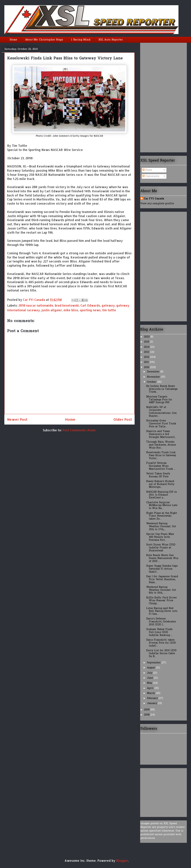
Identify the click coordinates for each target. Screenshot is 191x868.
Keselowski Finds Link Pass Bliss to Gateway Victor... (161, 456)
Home (13, 40)
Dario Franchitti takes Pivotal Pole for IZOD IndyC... (161, 643)
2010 (147, 367)
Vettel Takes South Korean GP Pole (158, 475)
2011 (147, 362)
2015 (147, 342)
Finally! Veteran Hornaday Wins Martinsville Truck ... (161, 466)
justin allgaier (52, 310)
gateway (108, 305)
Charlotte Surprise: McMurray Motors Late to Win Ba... (162, 506)
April (151, 688)
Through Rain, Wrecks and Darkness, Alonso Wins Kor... (161, 445)
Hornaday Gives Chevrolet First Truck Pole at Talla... (161, 424)
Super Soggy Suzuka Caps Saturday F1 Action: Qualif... (162, 569)
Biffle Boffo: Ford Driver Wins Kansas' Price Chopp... (162, 601)
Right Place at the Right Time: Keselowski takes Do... (162, 516)
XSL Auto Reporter (111, 40)
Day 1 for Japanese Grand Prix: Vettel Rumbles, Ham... (162, 580)
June (150, 678)
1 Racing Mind (81, 40)
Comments (151, 176)
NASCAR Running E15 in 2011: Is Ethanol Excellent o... (162, 495)
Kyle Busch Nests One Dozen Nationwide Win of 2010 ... (162, 558)
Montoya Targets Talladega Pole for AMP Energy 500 (159, 400)
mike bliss (71, 310)
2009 (147, 710)
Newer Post (17, 419)
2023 (147, 337)
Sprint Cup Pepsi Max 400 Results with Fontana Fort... (160, 537)
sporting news (90, 310)
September (154, 663)
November (154, 377)
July (150, 673)
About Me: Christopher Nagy (44, 40)
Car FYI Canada (34, 300)
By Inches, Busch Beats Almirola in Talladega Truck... (162, 389)
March (151, 693)
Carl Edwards (90, 305)
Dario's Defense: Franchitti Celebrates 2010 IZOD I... (161, 622)
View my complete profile (157, 204)
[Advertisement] (154, 96)
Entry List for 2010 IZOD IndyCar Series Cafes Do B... (161, 654)
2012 (147, 357)
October (152, 382)
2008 (147, 715)
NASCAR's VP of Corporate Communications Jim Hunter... (162, 412)
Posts (147, 170)
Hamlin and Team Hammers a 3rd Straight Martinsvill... (161, 434)
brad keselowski (67, 305)
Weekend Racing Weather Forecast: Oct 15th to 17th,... (161, 527)
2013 (147, 352)
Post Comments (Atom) (79, 430)
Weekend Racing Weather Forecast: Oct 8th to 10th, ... (161, 590)
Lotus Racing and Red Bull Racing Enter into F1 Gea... (162, 611)
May (150, 683)
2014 (147, 347)
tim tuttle (109, 310)
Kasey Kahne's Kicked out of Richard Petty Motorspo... (160, 484)
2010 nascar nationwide (36, 305)
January (152, 703)
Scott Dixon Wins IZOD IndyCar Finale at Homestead (161, 548)
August (151, 668)
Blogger (122, 861)
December (154, 372)
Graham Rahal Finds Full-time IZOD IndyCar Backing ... (159, 632)
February (153, 698)
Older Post (123, 419)
